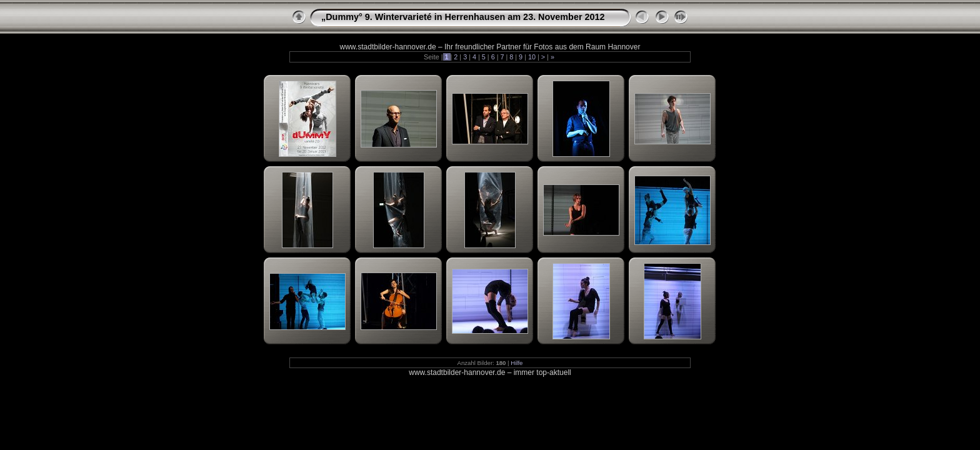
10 (532, 57)
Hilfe (517, 363)
